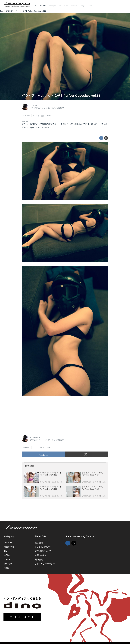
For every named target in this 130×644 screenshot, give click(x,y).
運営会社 (39, 543)
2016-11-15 (35, 106)
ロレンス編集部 (57, 108)
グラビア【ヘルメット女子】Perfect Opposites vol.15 (61, 96)
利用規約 (39, 560)
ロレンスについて (43, 547)
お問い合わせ (41, 555)
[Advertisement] (40, 415)
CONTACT (22, 617)
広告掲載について (43, 551)
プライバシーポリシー (45, 564)
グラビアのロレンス (39, 108)
